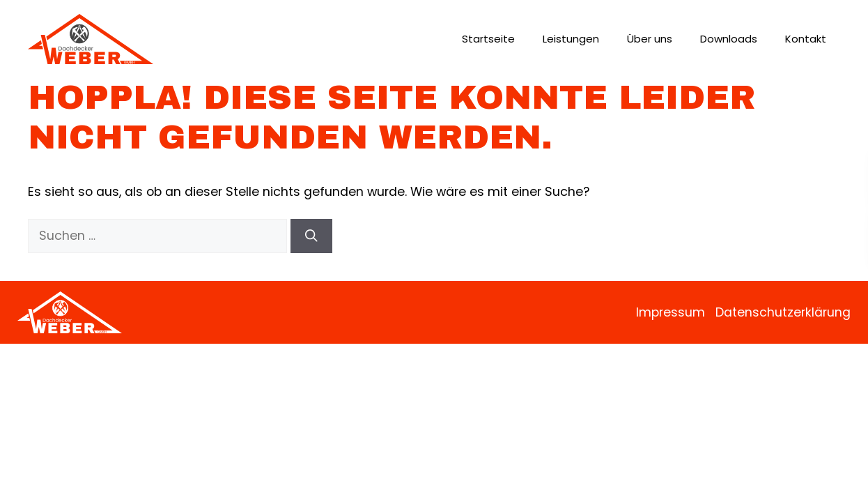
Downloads (729, 39)
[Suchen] (311, 236)
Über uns (650, 39)
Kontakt (806, 39)
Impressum (671, 312)
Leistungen (571, 39)
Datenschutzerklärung (783, 312)
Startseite (488, 39)
